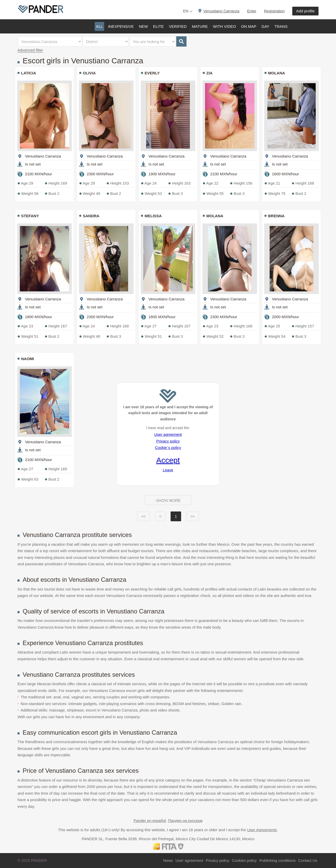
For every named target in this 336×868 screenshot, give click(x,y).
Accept (168, 460)
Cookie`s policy (168, 448)
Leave (168, 470)
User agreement (168, 434)
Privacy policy (168, 441)
